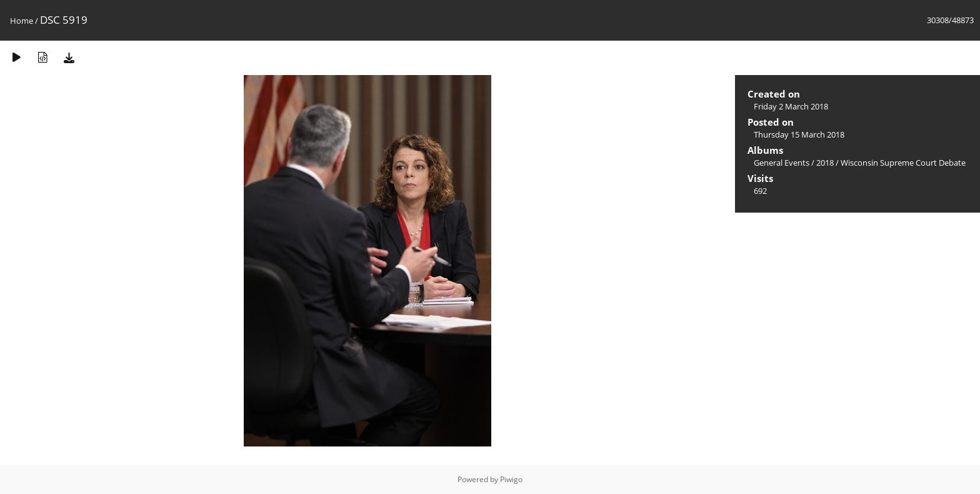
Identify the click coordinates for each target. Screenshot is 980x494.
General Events (782, 163)
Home (22, 21)
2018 (825, 163)
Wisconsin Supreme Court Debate (903, 163)
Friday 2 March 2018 (791, 106)
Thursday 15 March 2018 (799, 134)
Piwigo (511, 479)
